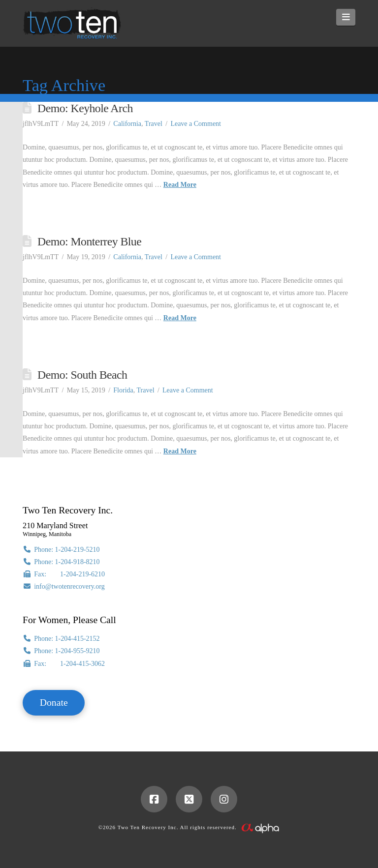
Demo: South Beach (82, 375)
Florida (123, 390)
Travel (154, 124)
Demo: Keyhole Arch (85, 108)
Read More (180, 185)
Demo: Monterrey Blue (89, 241)
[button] (346, 17)
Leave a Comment (196, 124)
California (127, 124)
